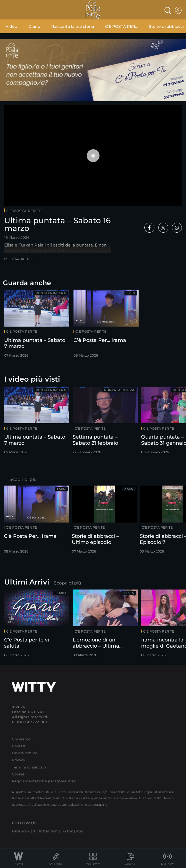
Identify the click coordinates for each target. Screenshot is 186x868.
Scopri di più (23, 479)
